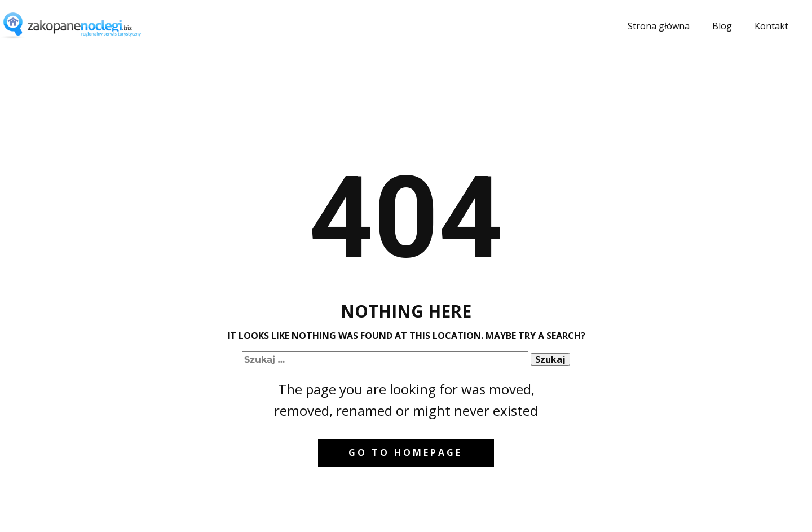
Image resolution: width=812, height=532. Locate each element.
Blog (722, 26)
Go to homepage (405, 452)
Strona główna (659, 26)
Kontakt (771, 26)
